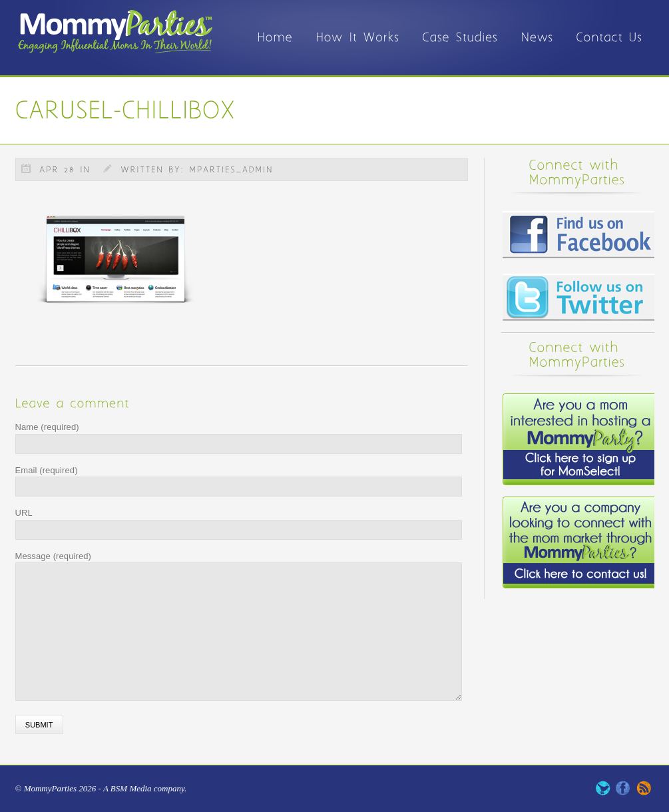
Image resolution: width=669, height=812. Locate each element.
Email (47, 470)
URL (24, 513)
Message (54, 556)
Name (47, 427)
